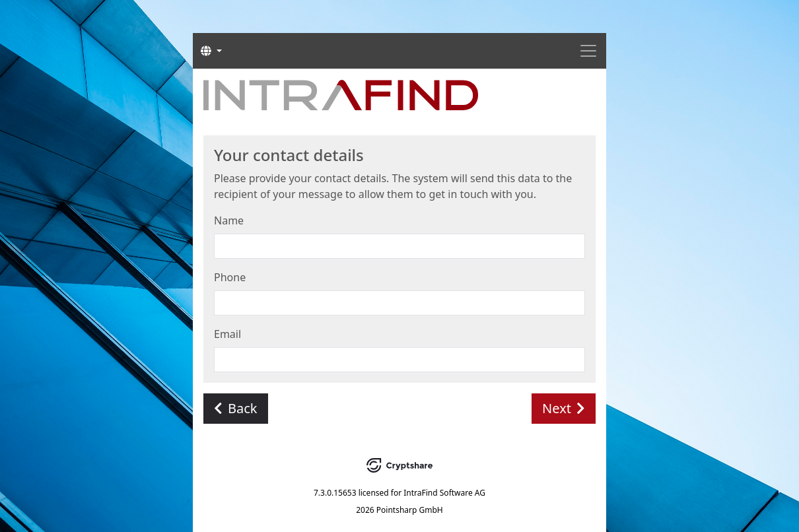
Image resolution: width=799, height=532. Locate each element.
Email (227, 334)
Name (229, 220)
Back (236, 408)
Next (564, 408)
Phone (230, 277)
